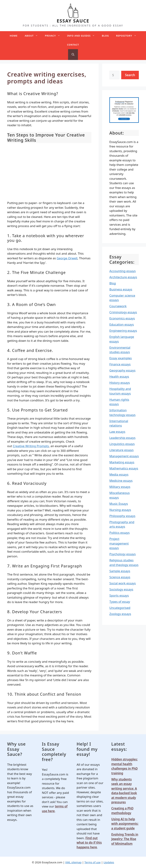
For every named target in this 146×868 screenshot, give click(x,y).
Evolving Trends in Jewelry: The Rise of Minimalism (125, 839)
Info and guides (83, 36)
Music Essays (119, 504)
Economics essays (122, 318)
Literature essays (121, 450)
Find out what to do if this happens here (89, 843)
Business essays (121, 289)
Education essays (122, 324)
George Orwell (67, 258)
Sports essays (119, 595)
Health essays (119, 376)
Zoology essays (120, 614)
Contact (73, 45)
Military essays (120, 487)
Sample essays (120, 571)
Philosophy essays (122, 516)
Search (130, 75)
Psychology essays (123, 554)
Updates (109, 862)
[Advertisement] (49, 172)
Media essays (119, 474)
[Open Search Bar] (73, 55)
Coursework (118, 306)
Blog (105, 36)
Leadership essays (122, 438)
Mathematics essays (124, 468)
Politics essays (120, 533)
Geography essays (122, 370)
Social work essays (123, 583)
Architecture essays (123, 277)
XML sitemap (73, 862)
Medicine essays (121, 481)
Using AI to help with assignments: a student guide (125, 824)
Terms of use (92, 862)
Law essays (117, 432)
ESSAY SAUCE (73, 21)
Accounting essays (123, 271)
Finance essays (120, 364)
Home (14, 36)
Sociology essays (121, 589)
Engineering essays (123, 331)
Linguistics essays (122, 444)
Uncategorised (120, 608)
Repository (128, 36)
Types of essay (120, 602)
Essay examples (121, 358)
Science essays (120, 577)
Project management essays (119, 543)
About (33, 36)
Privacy (54, 36)
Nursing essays (120, 510)
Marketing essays (122, 462)
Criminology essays (123, 312)
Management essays (124, 456)
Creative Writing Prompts (31, 446)
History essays (120, 383)
